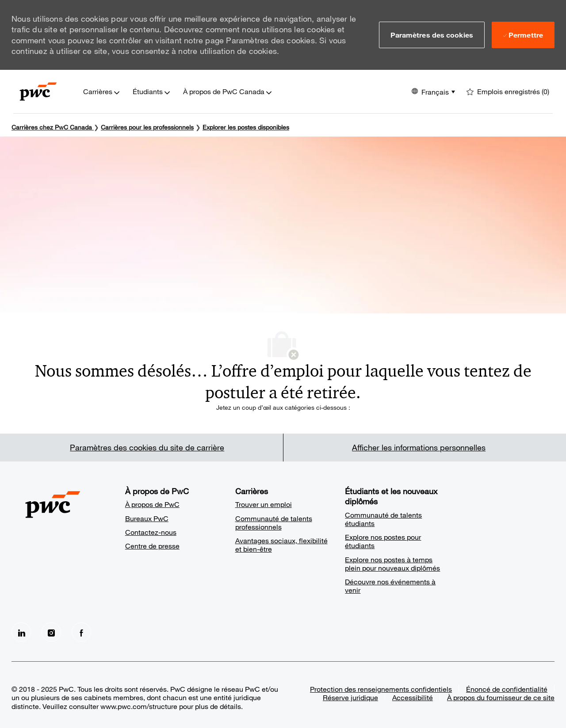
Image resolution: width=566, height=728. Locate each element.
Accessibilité (413, 697)
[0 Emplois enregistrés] (508, 92)
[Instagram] (51, 632)
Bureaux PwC (147, 518)
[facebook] (81, 632)
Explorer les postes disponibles (246, 127)
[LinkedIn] (21, 632)
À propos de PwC (152, 504)
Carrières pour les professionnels (147, 127)
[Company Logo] (38, 91)
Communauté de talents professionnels (274, 522)
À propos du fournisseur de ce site (501, 697)
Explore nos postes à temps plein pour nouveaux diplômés (392, 564)
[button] (432, 35)
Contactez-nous (151, 532)
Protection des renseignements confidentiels (381, 689)
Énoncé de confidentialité (507, 689)
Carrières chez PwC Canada (52, 127)
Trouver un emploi (264, 504)
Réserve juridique (350, 697)
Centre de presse (152, 546)
